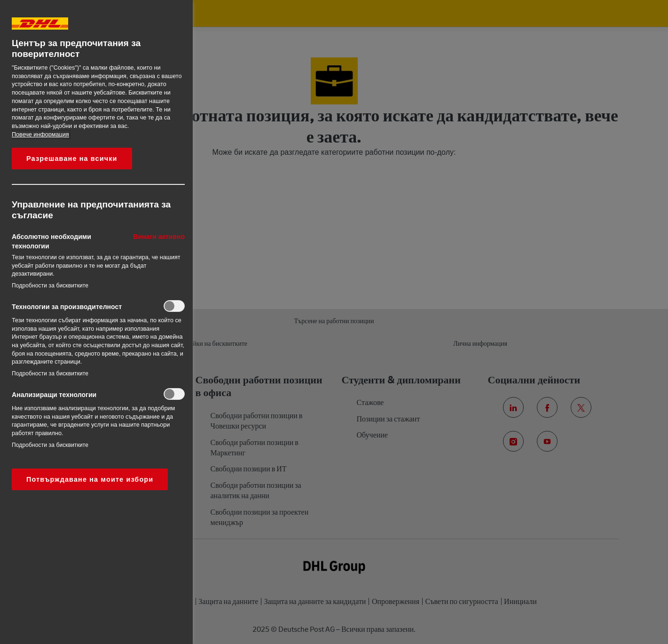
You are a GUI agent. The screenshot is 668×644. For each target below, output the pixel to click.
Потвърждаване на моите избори (90, 479)
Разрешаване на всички (72, 159)
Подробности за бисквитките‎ (50, 286)
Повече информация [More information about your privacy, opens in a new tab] (40, 135)
